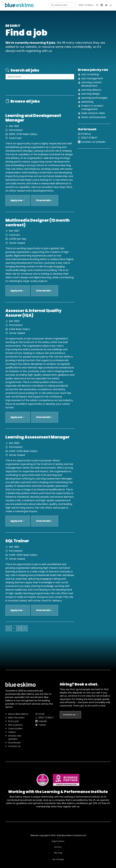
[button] (111, 5)
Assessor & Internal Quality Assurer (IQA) (33, 315)
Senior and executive (94, 117)
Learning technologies (94, 98)
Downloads (14, 745)
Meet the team (16, 720)
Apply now (18, 202)
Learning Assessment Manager (37, 439)
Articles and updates (15, 739)
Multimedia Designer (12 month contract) (38, 225)
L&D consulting (90, 74)
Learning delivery (91, 90)
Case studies (15, 730)
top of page (58, 860)
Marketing (87, 102)
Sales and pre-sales (93, 113)
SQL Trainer (17, 543)
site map (58, 855)
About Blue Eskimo (18, 716)
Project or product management (92, 107)
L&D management (92, 78)
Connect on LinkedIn (93, 144)
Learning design (90, 94)
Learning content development (91, 84)
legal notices (58, 843)
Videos (12, 734)
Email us (86, 136)
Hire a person (15, 727)
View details (45, 202)
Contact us (14, 748)
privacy (58, 849)
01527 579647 (86, 5)
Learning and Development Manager (33, 120)
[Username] (63, 5)
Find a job (13, 723)
